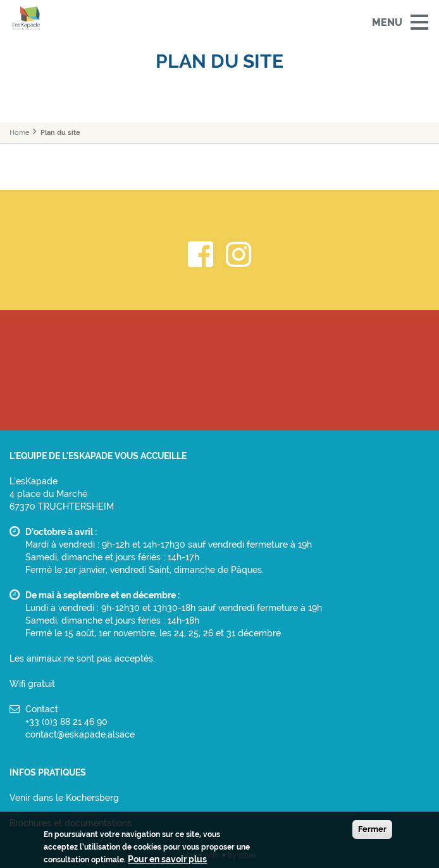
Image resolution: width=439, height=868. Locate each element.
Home (19, 133)
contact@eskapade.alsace (80, 734)
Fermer (372, 831)
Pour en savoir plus (167, 861)
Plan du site (60, 133)
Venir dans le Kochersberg (64, 798)
